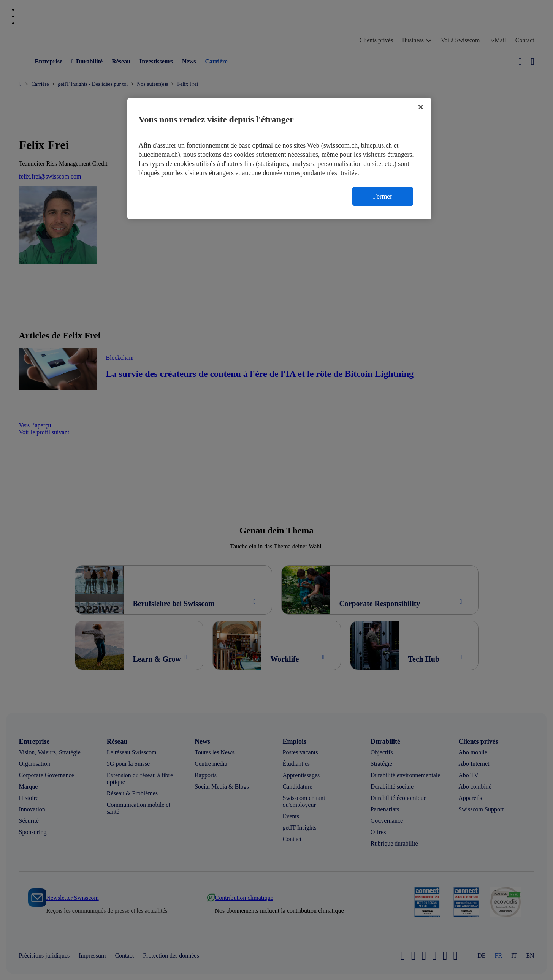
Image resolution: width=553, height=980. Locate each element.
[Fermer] (421, 107)
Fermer (382, 196)
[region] (279, 159)
